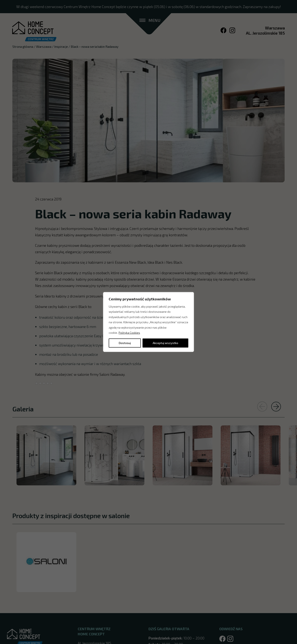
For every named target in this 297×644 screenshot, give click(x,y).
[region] (148, 322)
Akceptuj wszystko (165, 343)
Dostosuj (125, 343)
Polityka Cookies (129, 333)
